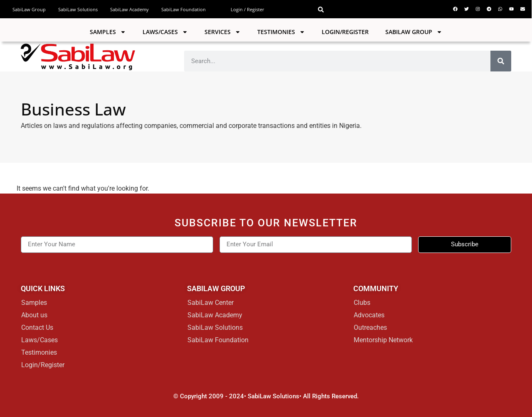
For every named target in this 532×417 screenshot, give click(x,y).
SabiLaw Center (211, 303)
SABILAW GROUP (414, 32)
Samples (108, 32)
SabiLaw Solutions (78, 9)
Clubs (362, 303)
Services (223, 32)
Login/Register (345, 32)
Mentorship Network (383, 340)
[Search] (501, 61)
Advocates (369, 315)
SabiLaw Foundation (183, 9)
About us (34, 315)
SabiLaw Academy (129, 9)
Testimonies (281, 32)
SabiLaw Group (29, 9)
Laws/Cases (165, 32)
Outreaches (370, 327)
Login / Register (248, 9)
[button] (321, 10)
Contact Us (37, 327)
